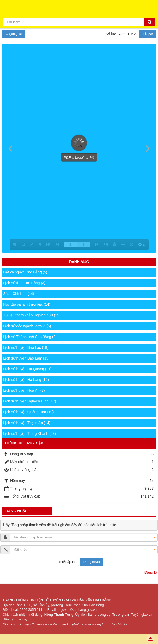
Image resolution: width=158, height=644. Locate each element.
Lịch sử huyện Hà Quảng (27, 369)
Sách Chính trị (19, 294)
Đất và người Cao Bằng (25, 272)
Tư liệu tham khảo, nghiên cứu (32, 315)
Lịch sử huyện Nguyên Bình (30, 401)
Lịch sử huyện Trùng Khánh (30, 434)
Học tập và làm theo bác (27, 304)
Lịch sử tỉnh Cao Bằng (24, 283)
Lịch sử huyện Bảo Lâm (26, 358)
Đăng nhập (92, 562)
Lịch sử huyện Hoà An (24, 390)
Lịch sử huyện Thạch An (27, 423)
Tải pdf (148, 34)
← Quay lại (13, 34)
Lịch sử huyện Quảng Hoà (28, 412)
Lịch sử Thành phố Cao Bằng (30, 337)
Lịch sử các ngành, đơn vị (27, 326)
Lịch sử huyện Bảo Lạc (26, 347)
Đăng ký (151, 572)
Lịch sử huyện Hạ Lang (26, 380)
